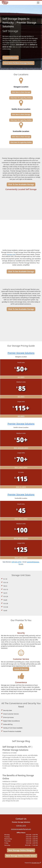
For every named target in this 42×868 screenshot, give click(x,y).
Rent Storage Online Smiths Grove (21, 856)
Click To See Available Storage (21, 184)
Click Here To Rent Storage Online (18, 63)
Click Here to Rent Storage (21, 92)
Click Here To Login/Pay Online (21, 98)
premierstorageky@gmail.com (21, 829)
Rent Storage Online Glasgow (21, 850)
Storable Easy (36, 863)
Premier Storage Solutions (21, 353)
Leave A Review (11, 58)
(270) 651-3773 (16, 562)
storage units (11, 254)
